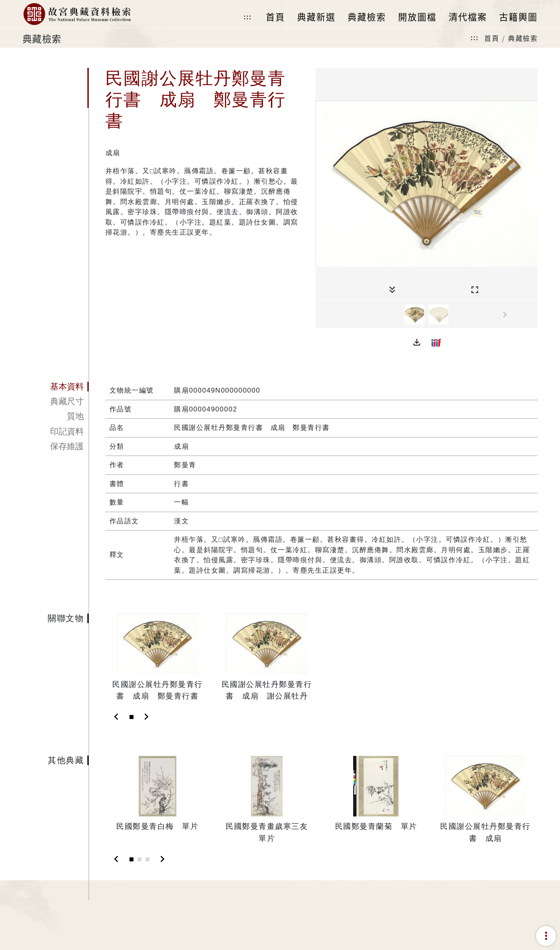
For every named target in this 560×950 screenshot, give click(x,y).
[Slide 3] (148, 859)
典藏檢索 (523, 38)
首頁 (492, 38)
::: (248, 17)
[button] (417, 342)
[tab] (56, 387)
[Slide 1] (131, 717)
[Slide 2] (139, 859)
